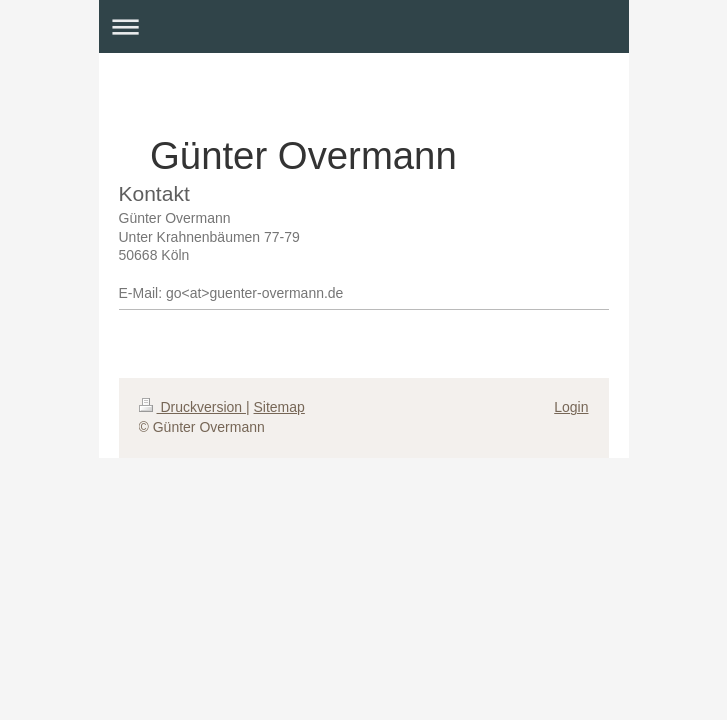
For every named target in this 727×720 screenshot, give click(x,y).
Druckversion (192, 407)
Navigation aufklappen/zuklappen (364, 26)
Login (571, 407)
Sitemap (279, 407)
